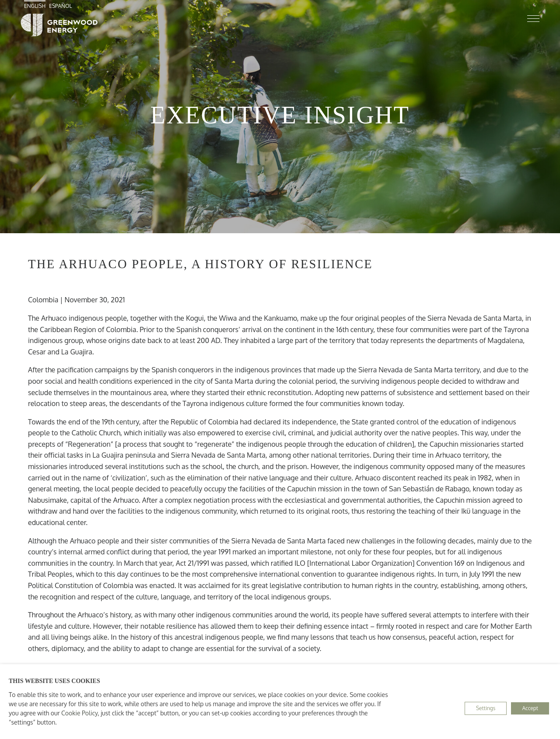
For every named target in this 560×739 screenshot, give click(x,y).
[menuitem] (36, 6)
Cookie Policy (79, 713)
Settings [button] (486, 708)
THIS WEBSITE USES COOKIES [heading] (54, 681)
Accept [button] (530, 708)
